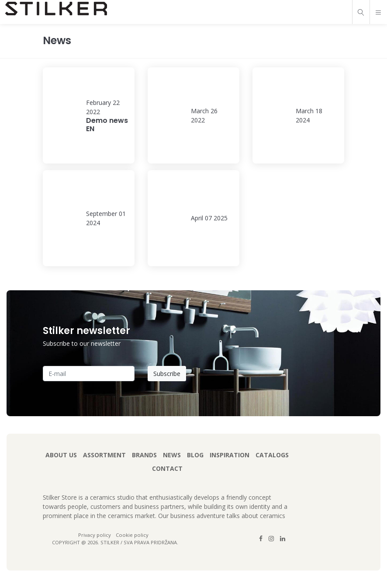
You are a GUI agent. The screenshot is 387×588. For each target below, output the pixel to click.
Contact (167, 468)
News (172, 455)
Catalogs (272, 455)
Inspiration (230, 455)
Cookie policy (132, 535)
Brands (144, 455)
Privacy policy (95, 535)
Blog (195, 455)
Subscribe (167, 374)
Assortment (104, 455)
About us (61, 455)
